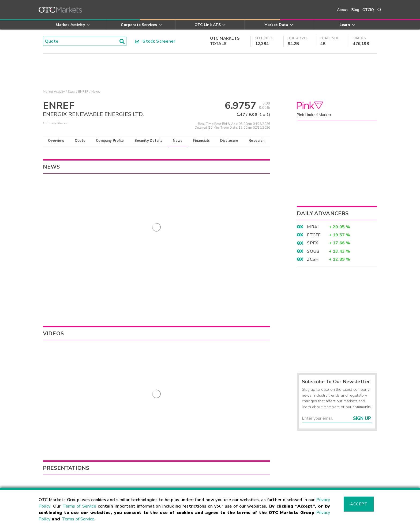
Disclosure (229, 141)
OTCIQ (368, 10)
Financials (201, 141)
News (178, 141)
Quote (80, 141)
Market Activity (54, 92)
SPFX (312, 243)
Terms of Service (79, 506)
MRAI (313, 227)
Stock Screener (155, 41)
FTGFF (314, 235)
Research (257, 141)
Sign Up (362, 418)
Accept (359, 504)
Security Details (148, 141)
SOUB (313, 251)
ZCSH (313, 259)
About (343, 10)
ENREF (83, 92)
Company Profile (110, 141)
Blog (355, 10)
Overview (56, 141)
